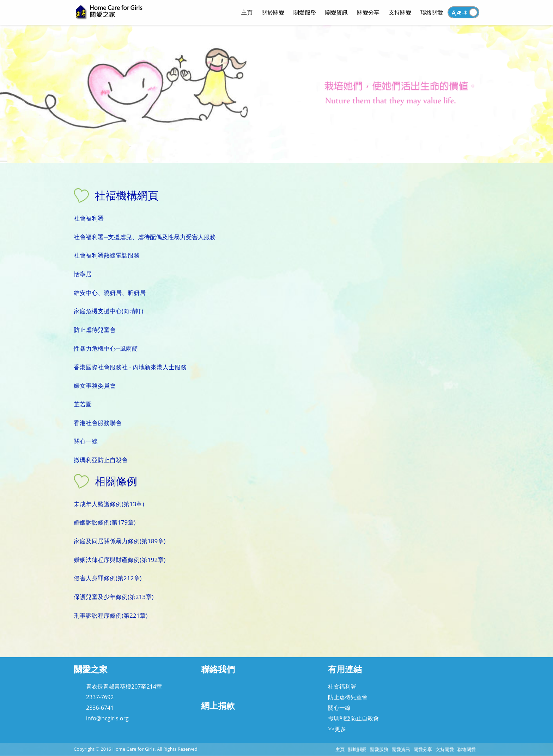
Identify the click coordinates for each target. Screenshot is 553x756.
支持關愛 (445, 749)
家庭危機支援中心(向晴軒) (108, 311)
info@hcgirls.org (107, 718)
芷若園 (83, 404)
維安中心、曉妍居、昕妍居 (110, 293)
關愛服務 (379, 749)
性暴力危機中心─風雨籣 (106, 348)
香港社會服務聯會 (98, 423)
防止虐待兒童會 (95, 330)
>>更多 (337, 729)
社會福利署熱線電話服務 (107, 255)
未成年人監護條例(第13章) (109, 504)
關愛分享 (423, 749)
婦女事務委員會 (95, 385)
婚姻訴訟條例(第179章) (105, 522)
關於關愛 (357, 749)
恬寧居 (83, 274)
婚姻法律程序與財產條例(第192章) (120, 560)
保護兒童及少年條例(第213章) (114, 597)
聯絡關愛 (467, 749)
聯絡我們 (218, 669)
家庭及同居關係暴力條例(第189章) (120, 541)
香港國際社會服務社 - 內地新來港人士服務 (130, 367)
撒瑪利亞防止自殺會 (101, 460)
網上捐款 (218, 705)
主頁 (340, 749)
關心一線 (86, 441)
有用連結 (345, 669)
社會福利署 (89, 218)
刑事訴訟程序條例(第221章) (111, 615)
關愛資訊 (401, 749)
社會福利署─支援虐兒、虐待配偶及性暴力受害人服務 (145, 237)
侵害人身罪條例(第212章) (108, 578)
